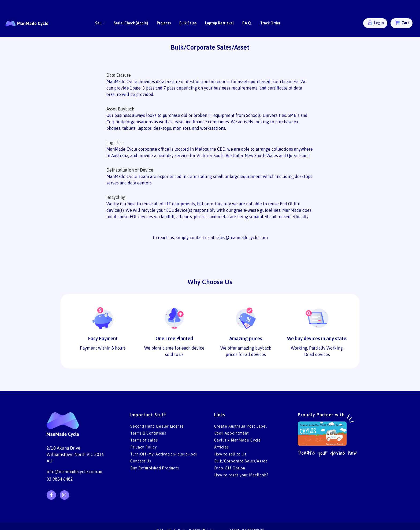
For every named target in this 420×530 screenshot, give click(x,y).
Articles (222, 447)
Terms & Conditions (148, 433)
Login (375, 23)
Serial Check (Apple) (131, 23)
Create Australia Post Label (241, 426)
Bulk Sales (188, 23)
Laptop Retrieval (219, 23)
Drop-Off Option (230, 468)
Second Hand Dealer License (157, 426)
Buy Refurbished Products (155, 468)
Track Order (270, 23)
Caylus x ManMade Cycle (238, 440)
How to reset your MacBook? (241, 475)
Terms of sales (144, 440)
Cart (402, 23)
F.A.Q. (247, 23)
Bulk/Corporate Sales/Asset (241, 461)
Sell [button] (100, 23)
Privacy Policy (144, 447)
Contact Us (141, 461)
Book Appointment (232, 433)
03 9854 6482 (60, 479)
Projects (164, 23)
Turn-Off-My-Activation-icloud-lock (164, 454)
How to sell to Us (230, 454)
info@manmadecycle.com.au (75, 472)
